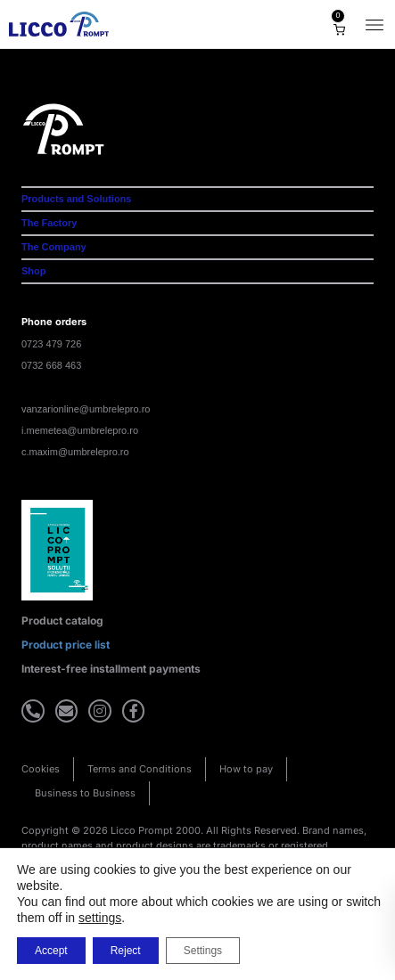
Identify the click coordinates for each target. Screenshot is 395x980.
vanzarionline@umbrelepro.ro (86, 409)
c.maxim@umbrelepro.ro (75, 452)
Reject (126, 951)
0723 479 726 (51, 344)
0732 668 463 (51, 365)
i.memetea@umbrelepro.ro (80, 430)
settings (100, 918)
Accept (51, 951)
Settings (203, 951)
